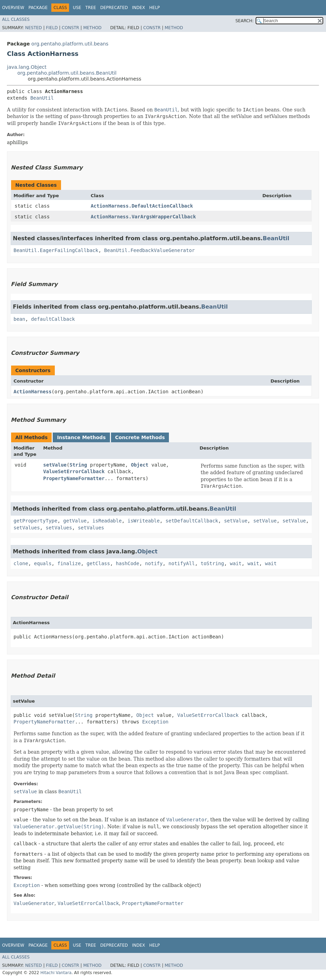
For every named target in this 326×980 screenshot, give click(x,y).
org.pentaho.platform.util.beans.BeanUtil (67, 73)
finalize (69, 563)
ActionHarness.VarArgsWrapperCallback (143, 217)
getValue (75, 521)
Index (139, 8)
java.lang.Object (27, 67)
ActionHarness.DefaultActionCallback (142, 206)
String (78, 465)
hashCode (127, 563)
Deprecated (114, 8)
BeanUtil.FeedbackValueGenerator (149, 250)
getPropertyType (35, 521)
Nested (33, 28)
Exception (155, 722)
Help (155, 8)
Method (92, 28)
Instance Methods (81, 437)
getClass (98, 563)
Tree (91, 8)
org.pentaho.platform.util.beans (70, 44)
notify (154, 563)
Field (52, 28)
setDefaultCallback (192, 521)
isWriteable (144, 521)
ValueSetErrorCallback (74, 471)
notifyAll (182, 563)
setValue (55, 465)
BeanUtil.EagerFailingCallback (56, 250)
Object (140, 465)
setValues (27, 528)
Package (38, 8)
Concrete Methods (140, 437)
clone (21, 563)
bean (19, 319)
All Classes (16, 19)
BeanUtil (42, 98)
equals (43, 563)
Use (77, 8)
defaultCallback (53, 319)
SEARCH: (245, 21)
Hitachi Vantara (56, 973)
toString (212, 563)
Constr (70, 28)
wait (236, 563)
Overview (13, 8)
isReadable (107, 521)
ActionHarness (33, 392)
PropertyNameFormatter (74, 478)
